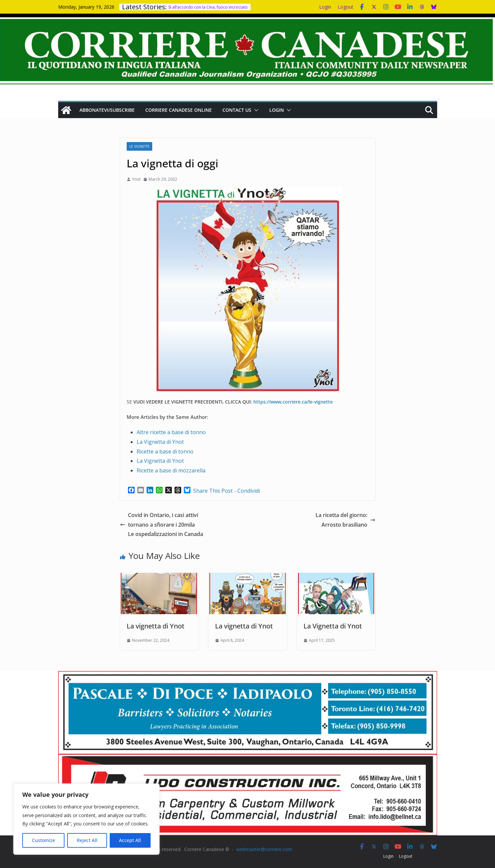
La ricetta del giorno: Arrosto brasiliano (345, 520)
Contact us (237, 110)
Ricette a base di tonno (165, 451)
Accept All (130, 840)
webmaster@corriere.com (264, 849)
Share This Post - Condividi (227, 491)
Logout (346, 7)
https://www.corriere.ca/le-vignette (293, 402)
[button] (255, 110)
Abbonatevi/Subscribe (107, 110)
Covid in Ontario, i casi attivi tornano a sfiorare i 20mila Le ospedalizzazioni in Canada (162, 525)
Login (325, 7)
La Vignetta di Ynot (160, 442)
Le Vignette (139, 146)
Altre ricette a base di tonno (171, 432)
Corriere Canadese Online (179, 110)
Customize (44, 840)
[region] (86, 819)
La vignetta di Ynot (156, 626)
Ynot (136, 179)
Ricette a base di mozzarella (171, 470)
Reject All (87, 840)
